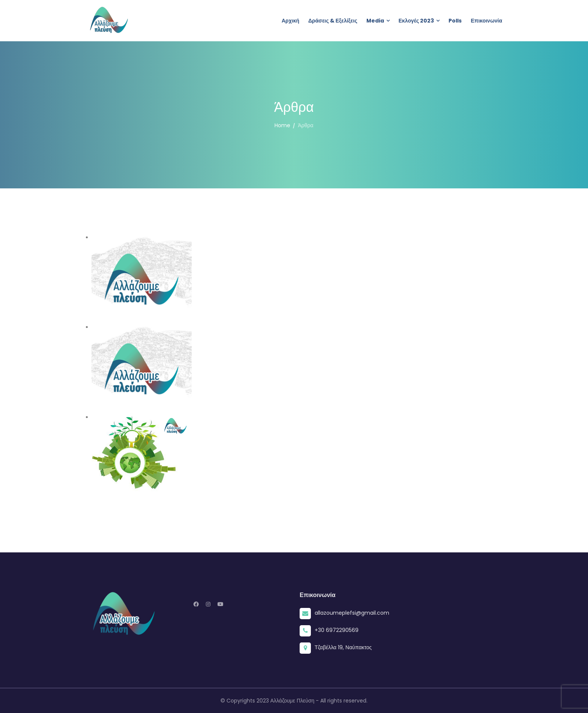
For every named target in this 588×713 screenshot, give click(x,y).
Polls (455, 21)
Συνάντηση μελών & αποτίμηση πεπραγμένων (351, 362)
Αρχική (290, 21)
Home (282, 125)
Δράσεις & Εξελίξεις (333, 21)
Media (375, 21)
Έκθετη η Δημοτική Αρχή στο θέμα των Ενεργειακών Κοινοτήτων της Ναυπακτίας (335, 454)
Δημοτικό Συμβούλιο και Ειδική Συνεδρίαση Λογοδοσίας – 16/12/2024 (340, 272)
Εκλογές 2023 (416, 21)
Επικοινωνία (486, 21)
